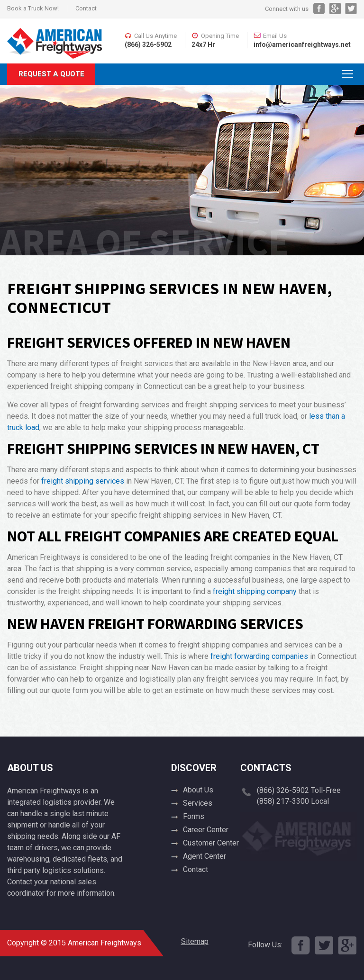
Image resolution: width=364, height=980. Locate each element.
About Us (198, 790)
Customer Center (211, 843)
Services (198, 803)
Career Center (206, 830)
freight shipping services (83, 481)
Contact (86, 8)
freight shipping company (255, 591)
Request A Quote (51, 74)
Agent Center (205, 856)
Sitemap (195, 941)
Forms (194, 816)
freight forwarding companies (259, 656)
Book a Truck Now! (33, 8)
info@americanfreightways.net (302, 45)
